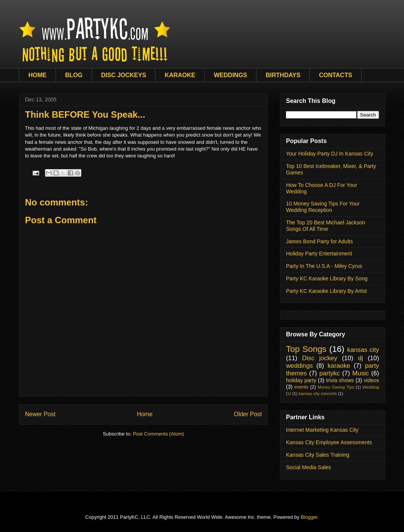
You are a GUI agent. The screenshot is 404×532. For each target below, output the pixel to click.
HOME (37, 75)
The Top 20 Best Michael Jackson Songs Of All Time (326, 226)
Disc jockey (319, 358)
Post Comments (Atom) (158, 434)
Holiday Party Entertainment (319, 254)
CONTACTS (336, 75)
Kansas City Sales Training (318, 455)
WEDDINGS (230, 75)
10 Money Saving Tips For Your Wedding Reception (323, 207)
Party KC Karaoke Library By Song (327, 278)
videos (371, 380)
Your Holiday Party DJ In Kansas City (330, 154)
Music (360, 373)
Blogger (309, 517)
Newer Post (40, 414)
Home (145, 414)
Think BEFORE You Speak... (85, 114)
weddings (299, 366)
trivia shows (340, 380)
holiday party (301, 380)
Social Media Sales (308, 467)
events (301, 387)
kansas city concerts (318, 394)
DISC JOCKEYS (124, 75)
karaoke (339, 366)
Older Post (248, 414)
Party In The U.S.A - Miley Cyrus (324, 266)
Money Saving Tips (336, 387)
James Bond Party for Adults (319, 241)
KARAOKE (180, 75)
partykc (329, 373)
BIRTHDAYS (283, 75)
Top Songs (306, 349)
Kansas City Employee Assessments (329, 442)
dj (360, 358)
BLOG (74, 75)
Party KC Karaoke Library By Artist (326, 291)
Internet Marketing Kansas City (322, 430)
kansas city (363, 350)
